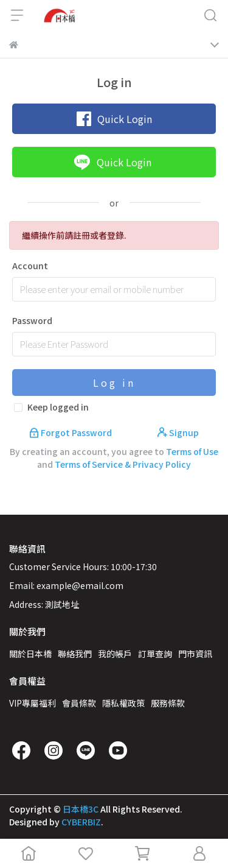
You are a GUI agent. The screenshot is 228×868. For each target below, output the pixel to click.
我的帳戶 (115, 654)
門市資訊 (195, 654)
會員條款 (79, 703)
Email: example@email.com (66, 585)
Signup (178, 432)
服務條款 (168, 703)
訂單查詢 (155, 654)
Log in (114, 383)
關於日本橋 (30, 654)
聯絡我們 (75, 654)
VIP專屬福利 (33, 703)
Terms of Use (192, 451)
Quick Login (114, 119)
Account (30, 266)
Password (32, 320)
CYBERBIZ (81, 822)
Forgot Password (71, 432)
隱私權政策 (123, 703)
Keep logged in (58, 407)
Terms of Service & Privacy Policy (123, 464)
